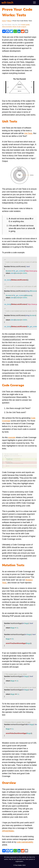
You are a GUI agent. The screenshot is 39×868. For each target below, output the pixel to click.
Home (4, 21)
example (12, 437)
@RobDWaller (8, 831)
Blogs (9, 21)
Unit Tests (28, 133)
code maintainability (25, 842)
